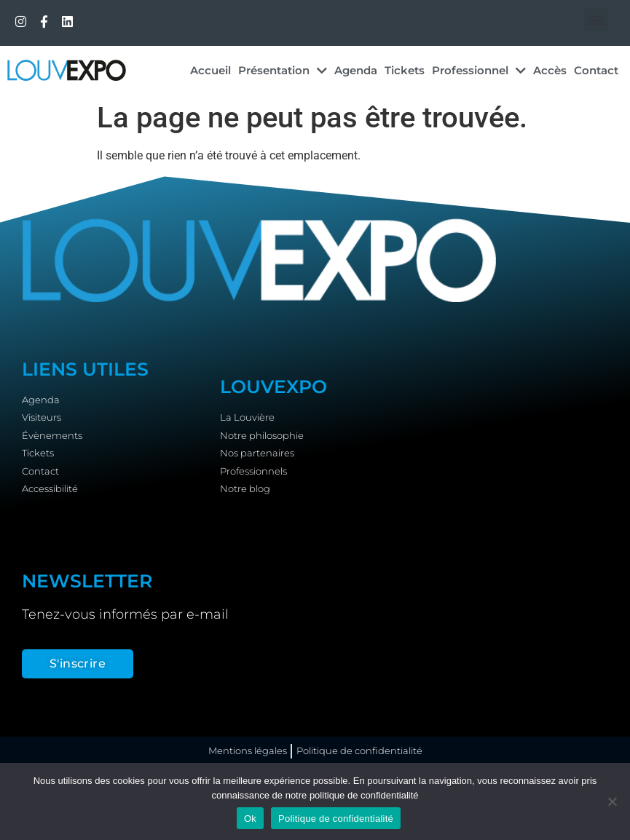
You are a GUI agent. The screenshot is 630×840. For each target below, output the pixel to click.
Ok (250, 819)
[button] (596, 19)
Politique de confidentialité (336, 819)
